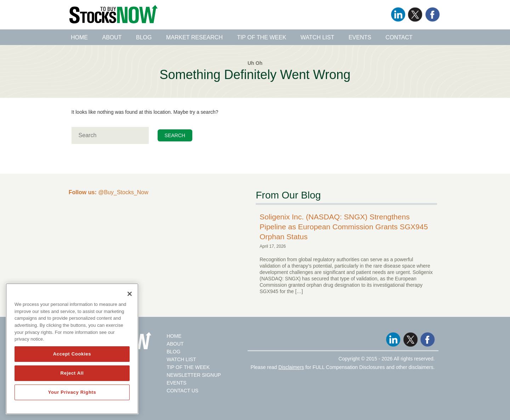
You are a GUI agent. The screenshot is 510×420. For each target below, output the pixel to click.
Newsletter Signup (194, 375)
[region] (72, 349)
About (112, 37)
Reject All (72, 373)
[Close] (130, 294)
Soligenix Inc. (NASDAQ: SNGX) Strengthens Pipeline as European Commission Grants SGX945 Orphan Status (344, 227)
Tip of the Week (262, 37)
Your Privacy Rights (72, 392)
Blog (144, 37)
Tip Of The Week (188, 367)
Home (79, 37)
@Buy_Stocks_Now (109, 192)
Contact (399, 37)
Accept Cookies (72, 354)
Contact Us (182, 391)
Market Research (194, 37)
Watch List (318, 37)
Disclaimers (291, 367)
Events (360, 37)
